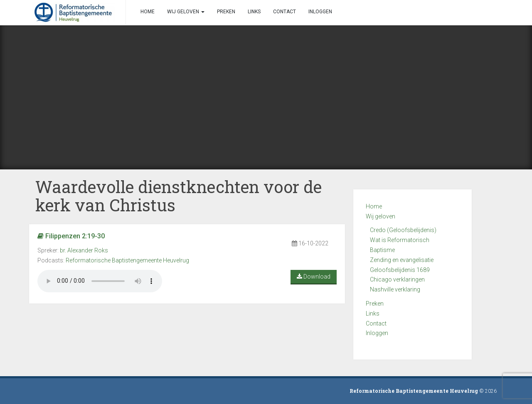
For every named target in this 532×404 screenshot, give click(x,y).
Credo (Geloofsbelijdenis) (403, 230)
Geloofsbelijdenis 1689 (400, 270)
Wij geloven (381, 216)
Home (374, 206)
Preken (375, 304)
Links (373, 313)
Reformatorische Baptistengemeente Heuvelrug (127, 260)
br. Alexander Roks (84, 250)
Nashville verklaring (395, 289)
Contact (376, 323)
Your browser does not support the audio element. (100, 281)
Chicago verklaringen (397, 279)
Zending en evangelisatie (402, 260)
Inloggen (377, 333)
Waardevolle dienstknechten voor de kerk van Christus (179, 196)
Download (314, 277)
